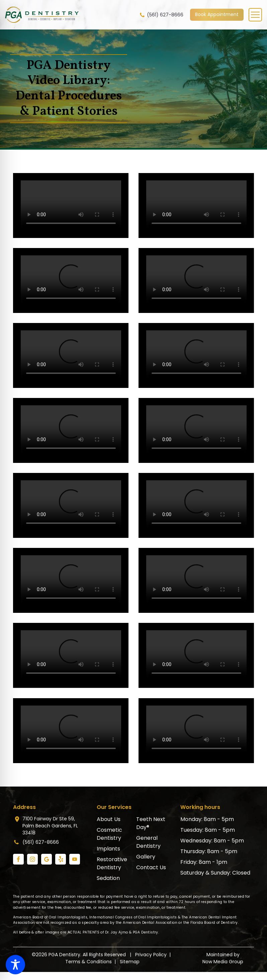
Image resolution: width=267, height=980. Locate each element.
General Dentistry (148, 842)
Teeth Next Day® (151, 823)
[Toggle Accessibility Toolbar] (15, 965)
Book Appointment (217, 14)
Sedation (108, 878)
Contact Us (151, 867)
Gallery (146, 857)
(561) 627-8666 (161, 15)
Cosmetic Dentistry (109, 834)
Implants (108, 849)
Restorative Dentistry (112, 863)
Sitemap (130, 962)
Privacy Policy (151, 955)
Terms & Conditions (88, 962)
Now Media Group (223, 962)
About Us (109, 819)
